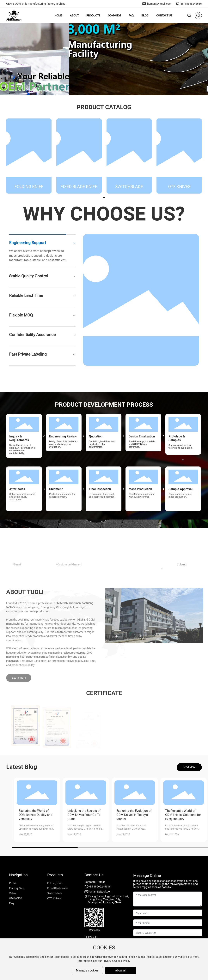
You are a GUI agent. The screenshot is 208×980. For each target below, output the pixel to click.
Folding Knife (29, 192)
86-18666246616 (189, 4)
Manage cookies (87, 970)
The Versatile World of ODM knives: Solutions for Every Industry (183, 815)
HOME (58, 15)
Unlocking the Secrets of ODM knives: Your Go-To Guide (84, 815)
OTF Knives (179, 192)
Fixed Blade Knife (79, 192)
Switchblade (129, 192)
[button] (15, 84)
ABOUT (74, 15)
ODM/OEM (114, 15)
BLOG (145, 15)
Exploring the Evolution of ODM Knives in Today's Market (134, 815)
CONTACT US (164, 15)
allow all (121, 970)
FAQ (131, 15)
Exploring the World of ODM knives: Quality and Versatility (35, 815)
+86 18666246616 (99, 887)
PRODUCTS (93, 15)
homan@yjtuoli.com (157, 4)
